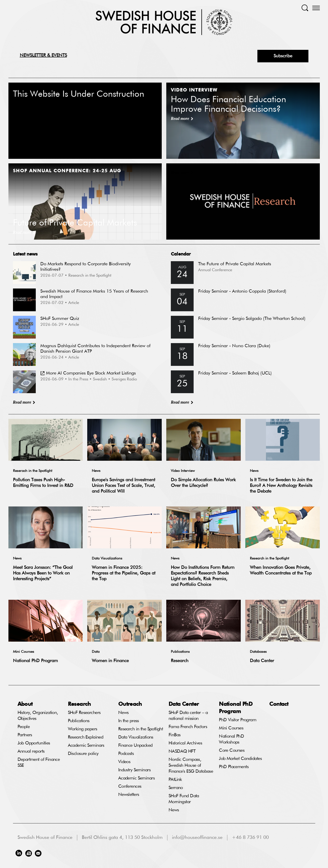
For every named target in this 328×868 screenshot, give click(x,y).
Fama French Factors (188, 727)
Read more (22, 402)
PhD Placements (234, 767)
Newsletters (129, 795)
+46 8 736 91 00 (250, 838)
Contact (279, 704)
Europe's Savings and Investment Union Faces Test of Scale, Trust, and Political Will (123, 486)
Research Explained (86, 737)
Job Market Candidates (240, 759)
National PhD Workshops (231, 739)
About (25, 704)
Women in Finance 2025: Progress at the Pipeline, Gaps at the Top (124, 573)
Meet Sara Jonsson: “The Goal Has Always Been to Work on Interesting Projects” (43, 573)
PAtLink (175, 779)
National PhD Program (35, 661)
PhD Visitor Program (238, 720)
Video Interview (183, 471)
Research (180, 661)
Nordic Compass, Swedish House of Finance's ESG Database (191, 765)
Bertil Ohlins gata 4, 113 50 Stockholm (122, 838)
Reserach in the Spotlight (33, 471)
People (24, 727)
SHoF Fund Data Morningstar (184, 799)
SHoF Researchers (84, 713)
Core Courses (232, 750)
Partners (25, 735)
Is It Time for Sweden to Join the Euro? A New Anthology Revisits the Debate (281, 486)
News (96, 471)
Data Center (262, 661)
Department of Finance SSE (39, 762)
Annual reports (31, 751)
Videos (124, 762)
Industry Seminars (134, 770)
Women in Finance (110, 661)
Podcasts (126, 754)
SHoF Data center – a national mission (188, 716)
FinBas (175, 735)
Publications (180, 652)
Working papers (83, 729)
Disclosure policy (83, 754)
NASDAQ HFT (182, 751)
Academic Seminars (86, 745)
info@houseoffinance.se (197, 838)
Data (96, 652)
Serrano (176, 788)
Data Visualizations (107, 559)
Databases (258, 652)
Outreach (130, 704)
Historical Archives (185, 743)
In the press (129, 721)
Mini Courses (24, 652)
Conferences (130, 786)
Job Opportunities (34, 743)
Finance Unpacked (135, 745)
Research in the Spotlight (269, 559)
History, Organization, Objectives (38, 716)
